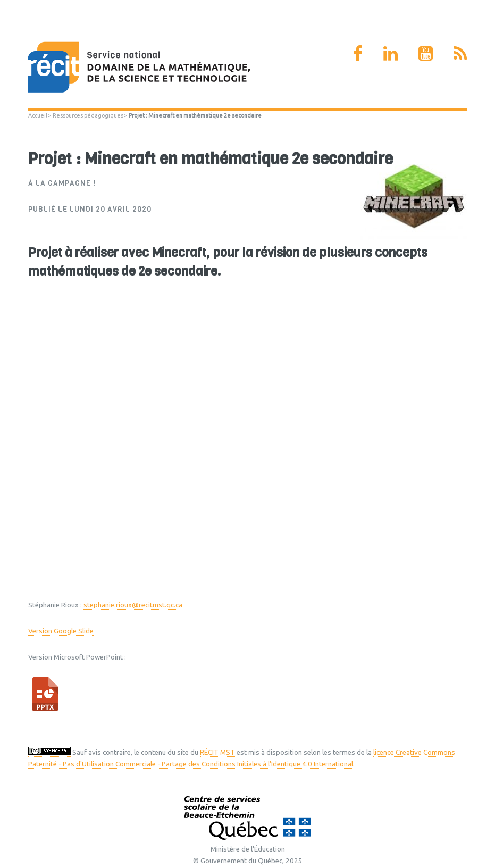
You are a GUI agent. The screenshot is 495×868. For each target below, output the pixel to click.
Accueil (38, 115)
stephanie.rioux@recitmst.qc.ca (133, 605)
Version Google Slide (61, 631)
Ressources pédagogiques (88, 115)
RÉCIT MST (217, 752)
